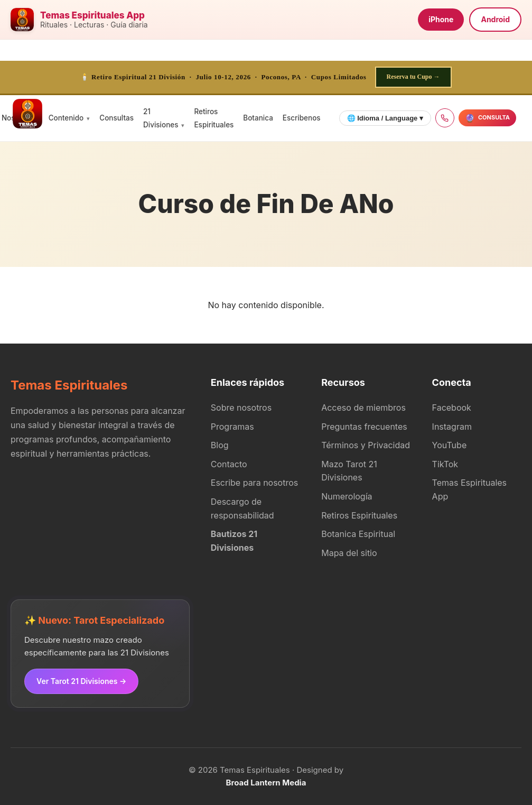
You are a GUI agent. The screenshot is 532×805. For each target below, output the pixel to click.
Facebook (452, 408)
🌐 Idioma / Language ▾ (385, 118)
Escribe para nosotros (254, 483)
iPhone (441, 19)
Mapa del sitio (349, 553)
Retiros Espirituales (359, 515)
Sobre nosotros (241, 408)
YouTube (450, 445)
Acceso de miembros (363, 408)
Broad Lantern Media (266, 783)
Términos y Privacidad (366, 445)
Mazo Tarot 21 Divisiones (349, 471)
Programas (232, 427)
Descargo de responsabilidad (242, 508)
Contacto (229, 464)
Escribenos (302, 118)
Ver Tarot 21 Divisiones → (81, 681)
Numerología (347, 496)
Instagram (452, 427)
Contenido (66, 118)
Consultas (116, 118)
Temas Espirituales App (469, 489)
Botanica (258, 118)
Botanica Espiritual (358, 534)
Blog (220, 445)
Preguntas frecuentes (364, 427)
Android (495, 19)
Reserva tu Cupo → (413, 77)
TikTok (445, 464)
